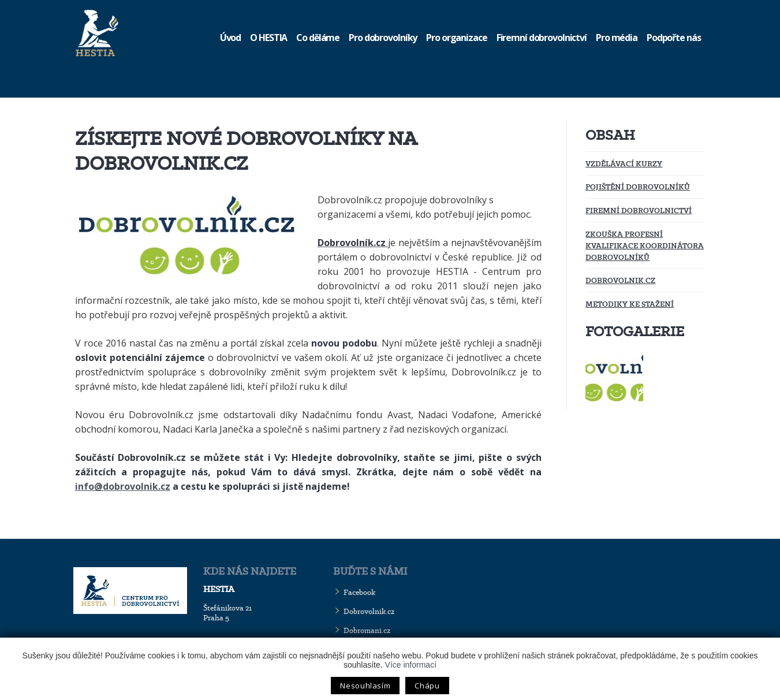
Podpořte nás (674, 38)
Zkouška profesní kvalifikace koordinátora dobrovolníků (645, 245)
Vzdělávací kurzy (624, 163)
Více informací (411, 665)
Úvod (231, 38)
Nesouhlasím (365, 686)
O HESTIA (268, 38)
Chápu (427, 686)
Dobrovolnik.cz (620, 280)
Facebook (359, 592)
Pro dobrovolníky (383, 38)
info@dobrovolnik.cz (123, 486)
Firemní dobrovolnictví (542, 38)
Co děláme (318, 38)
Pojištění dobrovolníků (638, 187)
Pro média (617, 38)
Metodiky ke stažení (630, 304)
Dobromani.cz (367, 630)
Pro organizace (456, 38)
